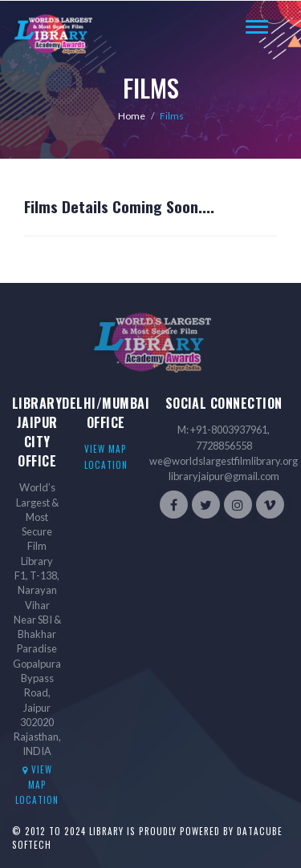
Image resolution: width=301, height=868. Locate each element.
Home (132, 116)
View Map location (37, 785)
